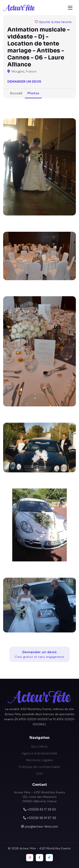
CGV (40, 774)
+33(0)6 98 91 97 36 (42, 818)
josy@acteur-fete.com (42, 827)
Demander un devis (24, 82)
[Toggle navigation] (70, 8)
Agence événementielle (39, 753)
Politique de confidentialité (40, 767)
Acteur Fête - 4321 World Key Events (45, 848)
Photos (33, 93)
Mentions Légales (39, 760)
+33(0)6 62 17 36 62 (42, 809)
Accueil (16, 93)
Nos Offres (39, 747)
